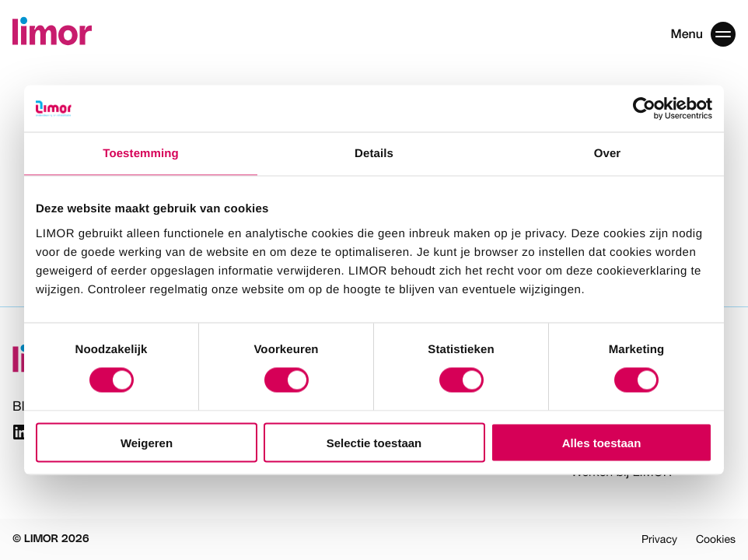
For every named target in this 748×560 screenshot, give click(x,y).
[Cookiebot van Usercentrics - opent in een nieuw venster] (644, 109)
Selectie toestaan (374, 442)
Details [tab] (374, 154)
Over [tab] (608, 154)
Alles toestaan (602, 442)
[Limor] (52, 34)
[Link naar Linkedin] (21, 435)
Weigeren (147, 442)
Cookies (716, 539)
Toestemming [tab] (141, 154)
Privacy (659, 539)
